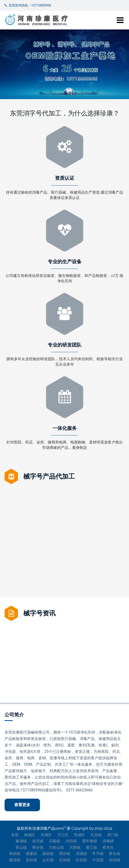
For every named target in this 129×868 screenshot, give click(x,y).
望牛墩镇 (90, 841)
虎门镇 (113, 835)
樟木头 (108, 847)
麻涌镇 (21, 841)
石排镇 (65, 860)
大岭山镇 (56, 847)
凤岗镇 (15, 854)
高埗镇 (115, 860)
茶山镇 (21, 847)
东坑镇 (31, 860)
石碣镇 (54, 841)
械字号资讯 (39, 613)
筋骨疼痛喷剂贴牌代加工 (33, 556)
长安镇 (81, 860)
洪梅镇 (108, 841)
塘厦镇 (31, 854)
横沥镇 (15, 860)
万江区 (63, 835)
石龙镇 (96, 835)
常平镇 (98, 854)
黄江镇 (91, 847)
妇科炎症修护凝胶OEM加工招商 (97, 632)
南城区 (30, 835)
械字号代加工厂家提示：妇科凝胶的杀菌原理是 (47, 632)
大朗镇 (75, 847)
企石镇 (48, 860)
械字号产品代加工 (49, 476)
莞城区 (79, 835)
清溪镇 (81, 854)
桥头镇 (115, 854)
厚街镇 (65, 854)
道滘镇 (38, 841)
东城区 (46, 835)
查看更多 (22, 805)
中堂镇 (98, 860)
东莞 (15, 835)
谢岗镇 (48, 854)
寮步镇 (38, 847)
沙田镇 (71, 841)
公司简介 (14, 715)
